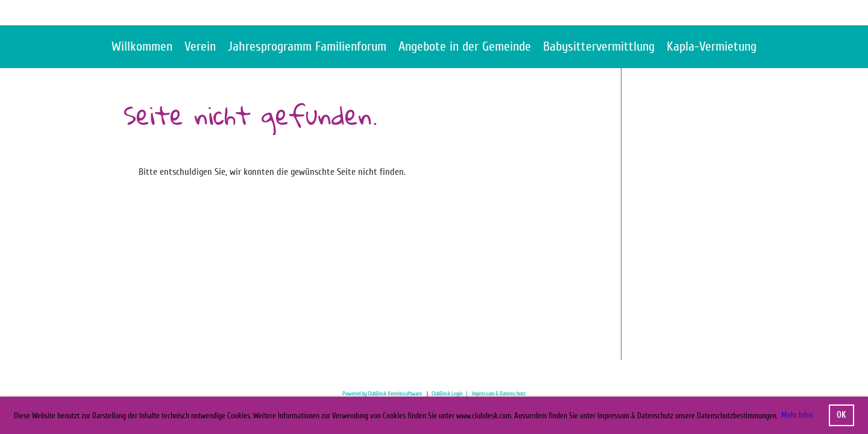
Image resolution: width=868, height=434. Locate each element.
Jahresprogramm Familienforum (307, 46)
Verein (200, 46)
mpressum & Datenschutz (499, 394)
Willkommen (142, 46)
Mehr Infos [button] (797, 415)
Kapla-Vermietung (712, 46)
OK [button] (841, 415)
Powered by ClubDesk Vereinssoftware (382, 394)
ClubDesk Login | (452, 394)
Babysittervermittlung (599, 46)
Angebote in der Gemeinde (465, 46)
